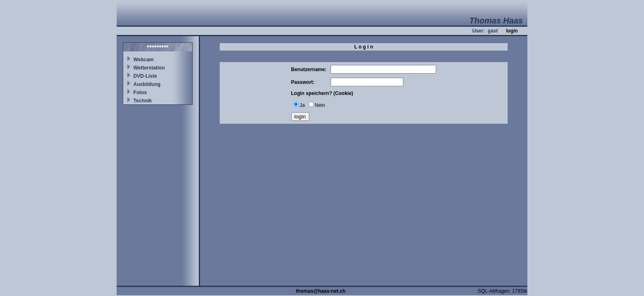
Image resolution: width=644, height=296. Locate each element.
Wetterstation (149, 68)
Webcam (144, 60)
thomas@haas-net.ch (321, 291)
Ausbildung (147, 84)
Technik (143, 101)
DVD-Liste (145, 76)
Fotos (140, 92)
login (512, 31)
